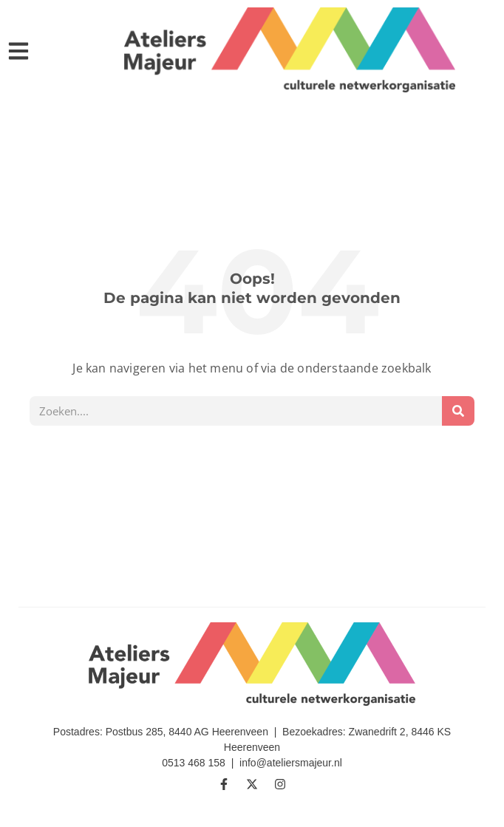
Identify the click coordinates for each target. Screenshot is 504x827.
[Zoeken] (458, 411)
